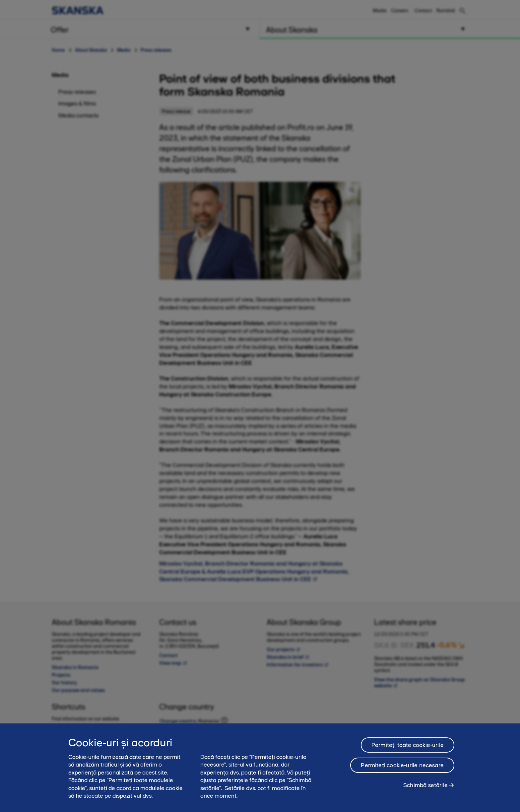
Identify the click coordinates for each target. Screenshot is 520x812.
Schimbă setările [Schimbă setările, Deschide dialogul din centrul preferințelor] (425, 787)
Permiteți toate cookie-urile (408, 747)
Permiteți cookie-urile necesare (402, 768)
